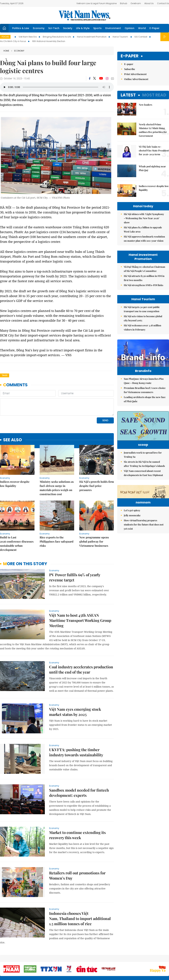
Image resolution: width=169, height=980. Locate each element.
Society (68, 28)
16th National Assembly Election (49, 41)
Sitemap (106, 957)
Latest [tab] (128, 95)
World (142, 28)
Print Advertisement (135, 74)
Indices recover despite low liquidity (15, 460)
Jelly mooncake (132, 537)
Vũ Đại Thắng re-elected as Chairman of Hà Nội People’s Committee (145, 269)
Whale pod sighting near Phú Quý (152, 168)
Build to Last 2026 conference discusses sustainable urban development (17, 520)
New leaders (145, 105)
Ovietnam (136, 3)
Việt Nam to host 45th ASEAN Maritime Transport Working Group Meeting (80, 597)
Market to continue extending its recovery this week (77, 811)
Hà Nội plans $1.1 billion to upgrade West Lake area (143, 229)
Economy (39, 28)
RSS (167, 957)
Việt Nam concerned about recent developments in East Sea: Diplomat (143, 473)
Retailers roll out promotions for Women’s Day (77, 852)
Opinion (130, 28)
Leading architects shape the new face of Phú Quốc (145, 399)
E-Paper (155, 28)
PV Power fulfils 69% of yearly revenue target (75, 554)
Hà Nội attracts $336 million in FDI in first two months (144, 278)
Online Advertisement (136, 79)
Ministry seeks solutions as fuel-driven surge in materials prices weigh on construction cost (57, 464)
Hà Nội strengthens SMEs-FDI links (143, 285)
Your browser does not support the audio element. (57, 87)
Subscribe (130, 69)
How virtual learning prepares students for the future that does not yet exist (144, 546)
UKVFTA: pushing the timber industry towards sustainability (76, 729)
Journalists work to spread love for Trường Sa (143, 455)
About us (118, 959)
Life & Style (83, 28)
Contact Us (163, 3)
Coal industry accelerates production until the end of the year (81, 646)
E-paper (130, 56)
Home (6, 51)
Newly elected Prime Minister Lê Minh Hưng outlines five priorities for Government (153, 130)
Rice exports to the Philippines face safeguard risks (57, 518)
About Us (149, 3)
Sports (97, 28)
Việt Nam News (84, 15)
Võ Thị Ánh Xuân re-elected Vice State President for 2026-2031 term (154, 150)
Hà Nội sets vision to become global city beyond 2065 (143, 318)
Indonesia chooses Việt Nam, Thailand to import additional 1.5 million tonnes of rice (80, 895)
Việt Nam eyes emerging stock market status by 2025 (75, 688)
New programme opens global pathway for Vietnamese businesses (94, 518)
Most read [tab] (154, 95)
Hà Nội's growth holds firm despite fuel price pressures (97, 462)
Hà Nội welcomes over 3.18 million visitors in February (143, 327)
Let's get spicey (132, 532)
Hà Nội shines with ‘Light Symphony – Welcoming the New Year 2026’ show (144, 218)
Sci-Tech (54, 28)
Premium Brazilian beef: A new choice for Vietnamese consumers (145, 390)
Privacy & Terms (149, 959)
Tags (5, 375)
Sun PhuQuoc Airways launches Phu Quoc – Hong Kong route (144, 381)
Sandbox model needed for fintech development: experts (79, 769)
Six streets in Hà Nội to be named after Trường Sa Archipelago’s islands (144, 464)
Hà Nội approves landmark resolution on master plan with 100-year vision (144, 239)
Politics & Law (21, 28)
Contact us (133, 959)
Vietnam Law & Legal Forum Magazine (96, 3)
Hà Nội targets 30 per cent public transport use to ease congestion (142, 309)
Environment (113, 28)
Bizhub (124, 3)
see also (13, 416)
